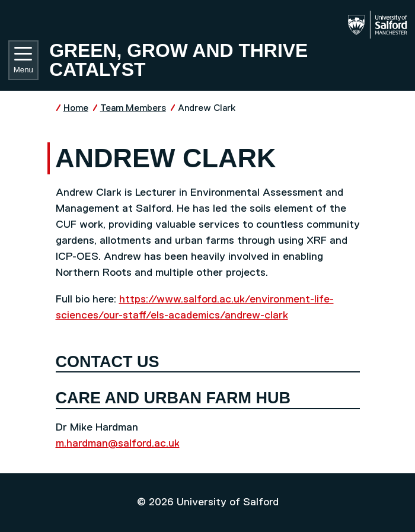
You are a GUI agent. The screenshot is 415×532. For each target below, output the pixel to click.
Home (76, 108)
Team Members (133, 108)
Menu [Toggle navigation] (23, 60)
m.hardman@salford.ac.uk (118, 444)
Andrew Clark (207, 108)
